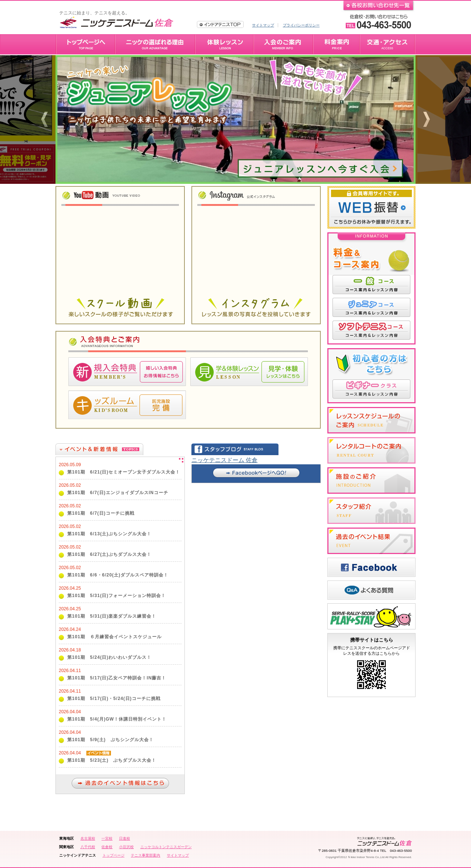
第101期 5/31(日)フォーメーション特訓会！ (116, 596)
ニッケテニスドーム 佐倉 (224, 460)
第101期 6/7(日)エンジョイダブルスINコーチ (118, 493)
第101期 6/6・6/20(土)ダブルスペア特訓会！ (118, 575)
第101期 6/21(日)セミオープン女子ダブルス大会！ (124, 472)
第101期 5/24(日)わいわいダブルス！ (109, 657)
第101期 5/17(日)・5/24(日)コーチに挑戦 (114, 699)
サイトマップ (263, 25)
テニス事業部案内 (145, 855)
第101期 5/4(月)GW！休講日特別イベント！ (117, 719)
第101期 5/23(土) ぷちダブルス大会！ (112, 760)
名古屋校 (88, 838)
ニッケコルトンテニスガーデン (166, 847)
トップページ (114, 855)
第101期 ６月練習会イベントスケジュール (114, 637)
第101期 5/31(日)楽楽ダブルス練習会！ (112, 616)
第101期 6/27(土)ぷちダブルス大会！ (109, 554)
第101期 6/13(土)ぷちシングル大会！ (109, 534)
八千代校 (88, 847)
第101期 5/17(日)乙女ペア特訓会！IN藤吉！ (117, 678)
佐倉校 (107, 847)
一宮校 (107, 838)
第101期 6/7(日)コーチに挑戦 (101, 513)
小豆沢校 (126, 847)
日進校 (125, 838)
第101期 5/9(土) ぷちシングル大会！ (110, 740)
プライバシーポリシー (301, 25)
